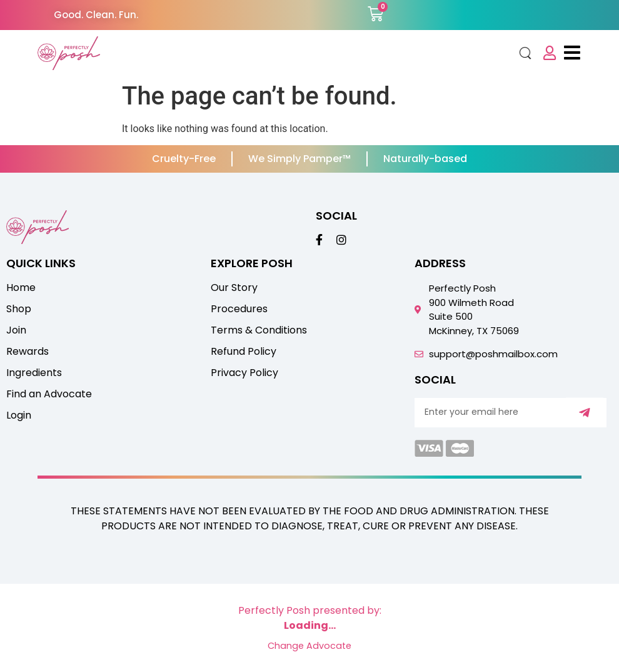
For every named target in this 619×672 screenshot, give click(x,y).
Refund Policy (244, 352)
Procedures (239, 309)
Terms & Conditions (259, 330)
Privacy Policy (244, 373)
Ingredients (34, 373)
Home (21, 288)
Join (16, 330)
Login (19, 415)
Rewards (28, 352)
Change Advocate (309, 646)
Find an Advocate (49, 394)
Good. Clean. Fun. (96, 15)
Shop (19, 309)
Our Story (234, 288)
